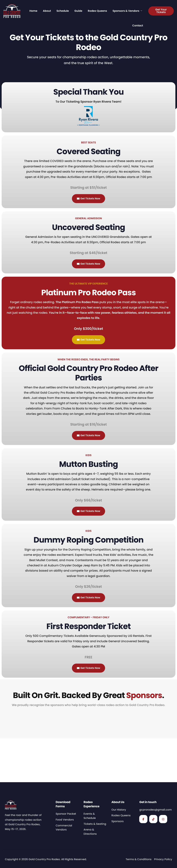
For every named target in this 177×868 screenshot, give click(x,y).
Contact (138, 26)
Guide (78, 11)
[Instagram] (163, 819)
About (47, 11)
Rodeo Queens (97, 11)
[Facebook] (143, 819)
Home (33, 11)
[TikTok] (153, 819)
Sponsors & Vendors (127, 11)
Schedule (63, 11)
